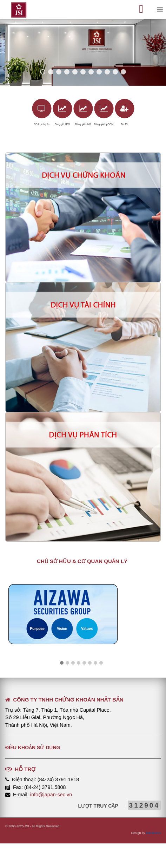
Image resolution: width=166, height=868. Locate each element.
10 (115, 72)
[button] (62, 663)
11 (123, 72)
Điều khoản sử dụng (33, 748)
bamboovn (153, 833)
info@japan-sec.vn (51, 795)
